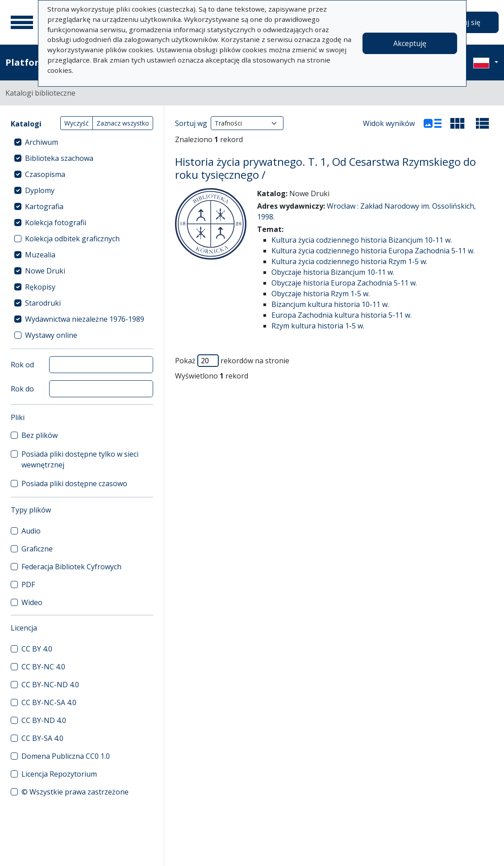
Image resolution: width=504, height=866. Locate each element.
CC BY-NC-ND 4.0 (50, 685)
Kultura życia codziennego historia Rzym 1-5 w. (349, 261)
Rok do (22, 389)
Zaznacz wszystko (123, 123)
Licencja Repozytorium (59, 774)
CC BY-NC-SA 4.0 (49, 702)
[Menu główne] (22, 22)
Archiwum (42, 142)
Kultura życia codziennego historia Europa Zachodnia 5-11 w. (373, 251)
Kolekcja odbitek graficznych (72, 239)
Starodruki (43, 303)
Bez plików (40, 435)
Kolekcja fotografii (56, 223)
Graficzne (37, 549)
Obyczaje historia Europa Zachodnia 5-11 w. (344, 283)
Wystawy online (51, 335)
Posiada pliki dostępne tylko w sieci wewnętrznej (80, 459)
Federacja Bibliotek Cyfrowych (71, 567)
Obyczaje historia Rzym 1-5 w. (321, 294)
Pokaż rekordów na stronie (232, 361)
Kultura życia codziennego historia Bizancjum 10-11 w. (362, 240)
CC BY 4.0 (37, 649)
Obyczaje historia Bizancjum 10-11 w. (333, 272)
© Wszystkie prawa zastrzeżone (75, 792)
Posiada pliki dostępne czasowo (74, 483)
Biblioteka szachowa (59, 158)
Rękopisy (40, 287)
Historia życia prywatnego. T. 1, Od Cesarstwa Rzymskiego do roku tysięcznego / (325, 168)
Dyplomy (40, 190)
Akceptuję (410, 43)
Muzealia (40, 255)
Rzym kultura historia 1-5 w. (318, 326)
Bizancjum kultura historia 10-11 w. (330, 304)
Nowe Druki (45, 271)
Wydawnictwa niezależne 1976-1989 (85, 319)
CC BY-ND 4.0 (44, 720)
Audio (31, 531)
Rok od (22, 365)
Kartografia (44, 206)
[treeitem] (82, 142)
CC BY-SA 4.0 (42, 738)
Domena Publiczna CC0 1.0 (66, 756)
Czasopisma (45, 174)
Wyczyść (77, 123)
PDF (28, 584)
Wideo (32, 602)
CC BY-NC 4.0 (43, 667)
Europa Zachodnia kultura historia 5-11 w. (342, 315)
